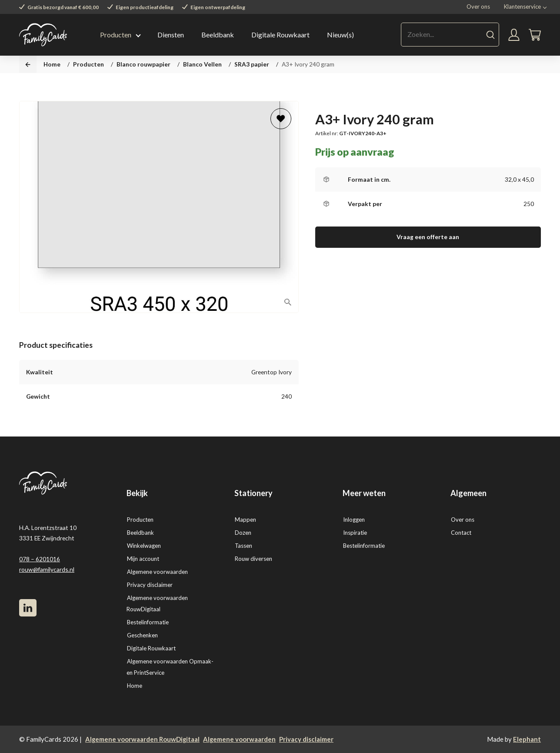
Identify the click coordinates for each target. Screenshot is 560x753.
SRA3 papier (252, 64)
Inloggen (354, 520)
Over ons (478, 7)
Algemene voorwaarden (157, 572)
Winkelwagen (144, 546)
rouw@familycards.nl (47, 569)
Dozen (243, 533)
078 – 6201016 (40, 559)
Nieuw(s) (340, 35)
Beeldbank (218, 35)
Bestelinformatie (148, 622)
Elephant (527, 739)
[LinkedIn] (28, 608)
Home (52, 64)
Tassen (243, 546)
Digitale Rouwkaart (280, 35)
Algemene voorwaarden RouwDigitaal (142, 739)
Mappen (245, 520)
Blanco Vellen (202, 64)
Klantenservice (522, 7)
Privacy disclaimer (150, 585)
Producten (116, 35)
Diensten (171, 35)
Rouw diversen (253, 559)
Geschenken (142, 635)
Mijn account (143, 559)
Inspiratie (355, 533)
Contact (461, 533)
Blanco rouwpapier (143, 64)
